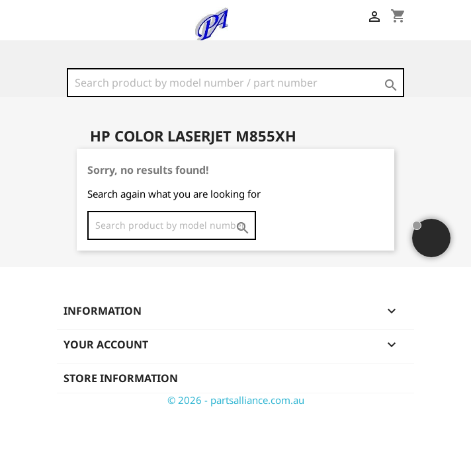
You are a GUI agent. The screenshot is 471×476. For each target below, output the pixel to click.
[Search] (235, 83)
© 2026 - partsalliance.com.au (236, 400)
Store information (121, 378)
